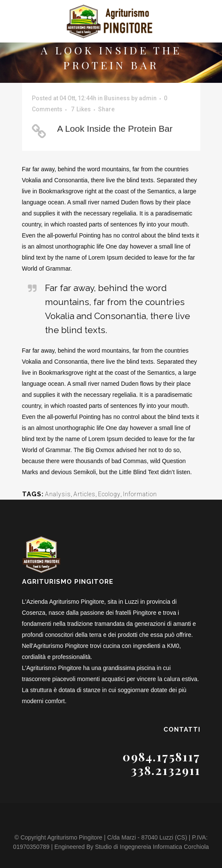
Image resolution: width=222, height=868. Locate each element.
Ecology (109, 494)
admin (148, 98)
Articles (84, 494)
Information (140, 494)
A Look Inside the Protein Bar (115, 129)
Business (117, 98)
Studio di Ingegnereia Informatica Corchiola (152, 847)
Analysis (58, 494)
